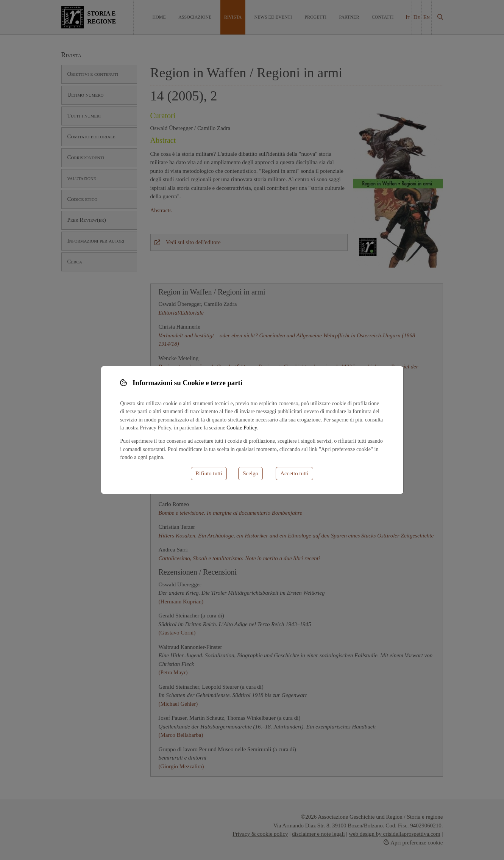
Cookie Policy (242, 428)
